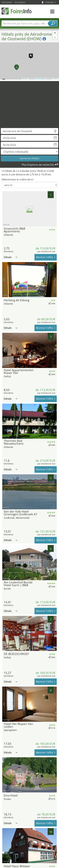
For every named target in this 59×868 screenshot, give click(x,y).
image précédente (4, 280)
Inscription (20, 2)
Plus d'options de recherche (38, 165)
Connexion (7, 2)
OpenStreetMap (41, 79)
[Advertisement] (28, 102)
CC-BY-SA (56, 79)
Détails (11, 257)
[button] (29, 54)
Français (51, 2)
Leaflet (25, 79)
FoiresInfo (17, 11)
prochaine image (55, 280)
